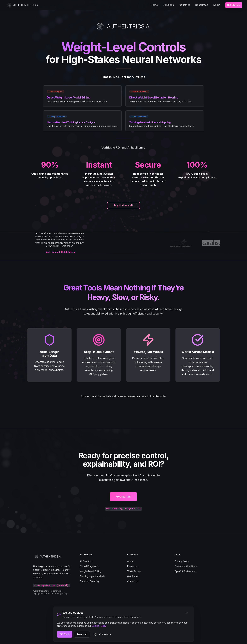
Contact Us (133, 581)
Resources (202, 5)
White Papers (134, 571)
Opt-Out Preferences (186, 571)
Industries (185, 5)
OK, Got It (65, 634)
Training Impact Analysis (92, 576)
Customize (103, 634)
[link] (82, 96)
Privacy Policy (182, 561)
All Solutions (86, 561)
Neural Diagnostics (90, 566)
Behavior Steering (89, 581)
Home (154, 5)
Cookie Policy (99, 626)
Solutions (168, 5)
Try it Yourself (123, 205)
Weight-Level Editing (91, 571)
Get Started (234, 5)
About (217, 5)
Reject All (82, 634)
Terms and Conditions (186, 566)
